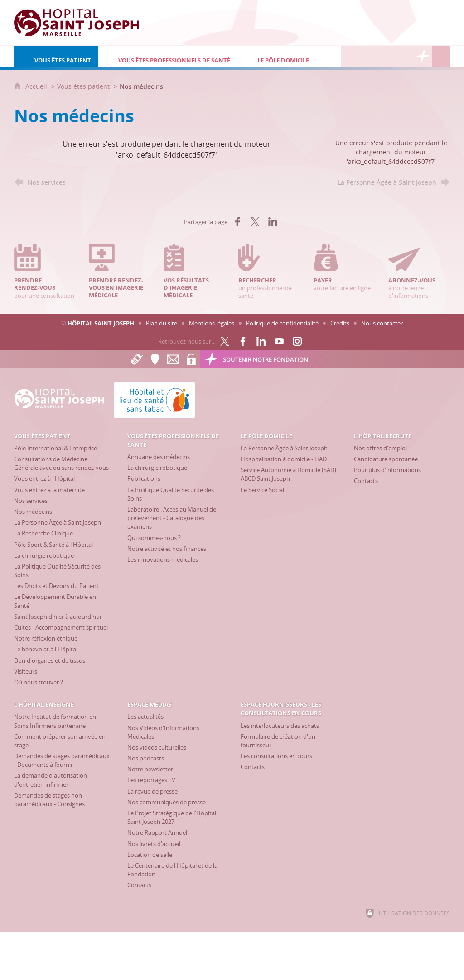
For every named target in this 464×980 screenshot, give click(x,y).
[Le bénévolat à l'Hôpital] (46, 649)
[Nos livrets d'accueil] (154, 844)
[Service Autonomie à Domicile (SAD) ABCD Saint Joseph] (288, 474)
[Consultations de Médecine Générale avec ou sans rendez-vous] (61, 463)
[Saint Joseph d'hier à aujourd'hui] (58, 617)
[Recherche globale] (441, 57)
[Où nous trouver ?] (39, 682)
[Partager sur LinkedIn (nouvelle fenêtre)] (273, 222)
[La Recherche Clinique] (43, 533)
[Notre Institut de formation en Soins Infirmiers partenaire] (55, 721)
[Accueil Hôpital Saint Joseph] (82, 23)
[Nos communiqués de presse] (167, 802)
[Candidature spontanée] (386, 459)
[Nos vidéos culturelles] (157, 747)
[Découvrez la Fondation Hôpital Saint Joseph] (423, 57)
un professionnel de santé (269, 272)
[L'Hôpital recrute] (350, 57)
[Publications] (144, 478)
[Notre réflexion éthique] (46, 638)
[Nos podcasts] (146, 758)
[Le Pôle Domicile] (289, 57)
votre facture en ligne (344, 268)
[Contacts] (366, 481)
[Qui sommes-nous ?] (154, 538)
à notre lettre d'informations (419, 272)
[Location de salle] (150, 855)
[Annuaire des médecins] (159, 457)
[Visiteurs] (26, 671)
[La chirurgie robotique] (44, 555)
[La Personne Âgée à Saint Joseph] (58, 522)
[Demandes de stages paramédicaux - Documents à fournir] (62, 760)
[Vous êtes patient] (56, 57)
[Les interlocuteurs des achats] (280, 726)
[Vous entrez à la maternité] (49, 490)
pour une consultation (45, 272)
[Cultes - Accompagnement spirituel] (61, 627)
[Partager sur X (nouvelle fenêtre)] (255, 222)
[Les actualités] (145, 717)
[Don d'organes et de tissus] (50, 660)
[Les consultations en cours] (276, 756)
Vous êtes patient (83, 86)
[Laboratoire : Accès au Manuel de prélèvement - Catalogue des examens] (172, 518)
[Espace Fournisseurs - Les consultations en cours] (405, 57)
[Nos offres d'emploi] (380, 448)
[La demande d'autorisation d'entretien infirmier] (51, 780)
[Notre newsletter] (150, 769)
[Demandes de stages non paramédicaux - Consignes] (49, 800)
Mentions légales (212, 323)
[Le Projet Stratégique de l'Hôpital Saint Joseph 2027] (172, 817)
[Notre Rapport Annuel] (157, 832)
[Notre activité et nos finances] (167, 549)
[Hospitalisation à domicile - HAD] (284, 459)
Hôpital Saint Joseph (101, 323)
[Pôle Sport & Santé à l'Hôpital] (53, 545)
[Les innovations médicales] (163, 559)
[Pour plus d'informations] (387, 470)
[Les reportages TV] (151, 780)
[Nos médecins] (33, 512)
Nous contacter (382, 323)
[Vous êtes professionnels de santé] (167, 57)
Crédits (340, 323)
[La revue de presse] (152, 791)
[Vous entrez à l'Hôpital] (44, 478)
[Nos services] (31, 501)
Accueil (37, 86)
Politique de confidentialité (282, 323)
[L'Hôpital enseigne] (368, 57)
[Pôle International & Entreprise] (56, 448)
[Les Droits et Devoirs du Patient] (56, 586)
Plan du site (162, 323)
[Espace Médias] (387, 57)
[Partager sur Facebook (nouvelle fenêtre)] (237, 222)
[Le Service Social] (262, 490)
